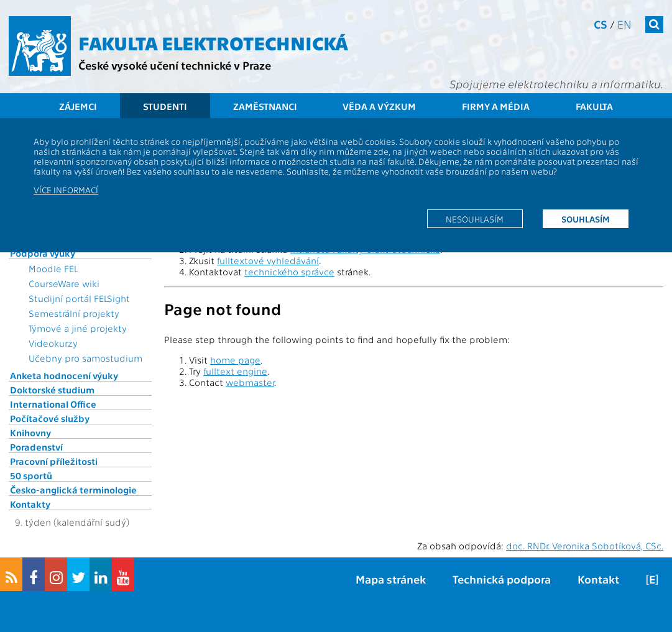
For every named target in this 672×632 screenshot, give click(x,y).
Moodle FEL (53, 268)
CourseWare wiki (64, 283)
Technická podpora (502, 579)
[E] (652, 579)
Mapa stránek (391, 579)
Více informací (66, 190)
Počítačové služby (50, 418)
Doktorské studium (52, 390)
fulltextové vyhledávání (268, 260)
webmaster (250, 382)
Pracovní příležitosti (54, 461)
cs (601, 24)
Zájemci (78, 106)
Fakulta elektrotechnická (213, 42)
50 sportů (31, 475)
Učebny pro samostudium (85, 358)
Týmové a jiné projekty (78, 328)
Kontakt (598, 579)
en (624, 24)
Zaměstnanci (265, 106)
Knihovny (30, 433)
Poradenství (36, 447)
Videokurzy (53, 343)
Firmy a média (496, 106)
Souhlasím (586, 219)
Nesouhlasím (475, 219)
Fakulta (594, 106)
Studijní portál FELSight (79, 298)
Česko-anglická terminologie (73, 490)
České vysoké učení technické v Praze (175, 65)
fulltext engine (235, 371)
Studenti (165, 106)
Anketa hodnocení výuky (64, 375)
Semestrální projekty (74, 313)
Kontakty (30, 504)
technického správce (289, 272)
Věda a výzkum (379, 106)
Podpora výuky (43, 253)
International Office (53, 404)
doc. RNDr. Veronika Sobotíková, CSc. (585, 546)
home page (235, 360)
